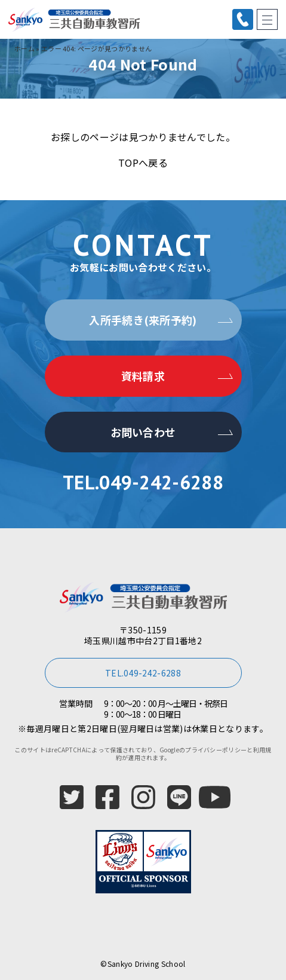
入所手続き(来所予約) (143, 320)
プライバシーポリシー (216, 750)
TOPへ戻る (143, 163)
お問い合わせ (143, 432)
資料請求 (143, 376)
